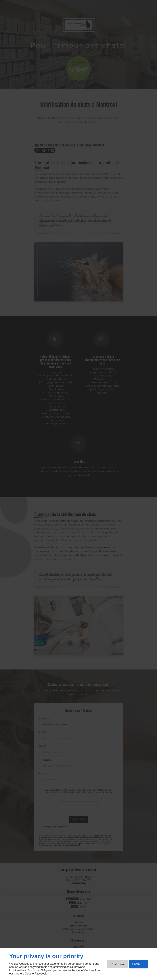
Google (29, 974)
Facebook (41, 974)
